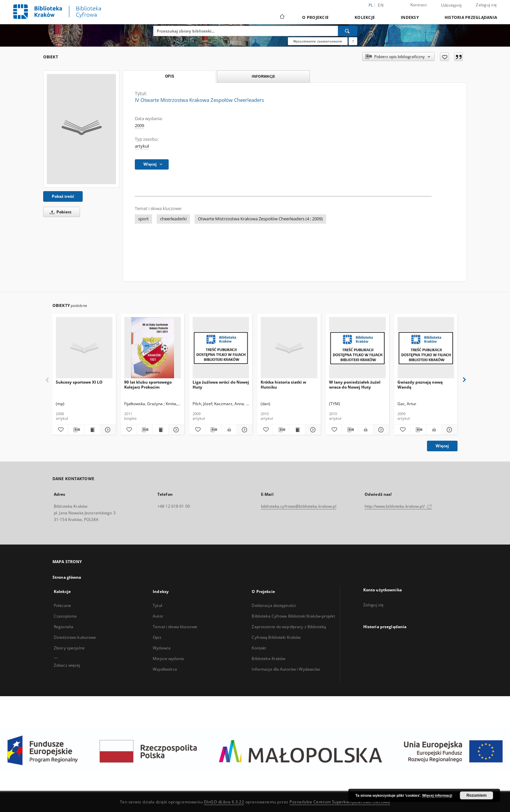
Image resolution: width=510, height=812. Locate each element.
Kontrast (419, 5)
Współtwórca (165, 669)
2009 (139, 126)
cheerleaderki (173, 219)
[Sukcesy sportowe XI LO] (84, 348)
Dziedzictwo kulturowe (75, 637)
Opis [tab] (170, 76)
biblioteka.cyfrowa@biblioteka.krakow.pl (299, 506)
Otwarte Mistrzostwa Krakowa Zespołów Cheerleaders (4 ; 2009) (260, 219)
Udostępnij (451, 5)
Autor (158, 616)
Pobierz (59, 212)
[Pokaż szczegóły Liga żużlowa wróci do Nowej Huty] (244, 430)
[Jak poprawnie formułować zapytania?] (353, 41)
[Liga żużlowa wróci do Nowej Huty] (221, 348)
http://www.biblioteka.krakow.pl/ (398, 506)
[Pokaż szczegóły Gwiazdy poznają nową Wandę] (449, 430)
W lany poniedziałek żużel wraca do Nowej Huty (355, 384)
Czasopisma (65, 616)
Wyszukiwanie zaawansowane (318, 41)
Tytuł (157, 605)
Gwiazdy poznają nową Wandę (420, 384)
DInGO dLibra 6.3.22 (224, 802)
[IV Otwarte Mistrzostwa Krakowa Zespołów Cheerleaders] (81, 129)
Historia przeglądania (471, 17)
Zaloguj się (486, 5)
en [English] (381, 5)
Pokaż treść (63, 196)
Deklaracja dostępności (274, 605)
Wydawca (162, 648)
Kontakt (259, 648)
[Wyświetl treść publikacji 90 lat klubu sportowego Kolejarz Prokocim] (161, 430)
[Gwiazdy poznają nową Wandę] (426, 348)
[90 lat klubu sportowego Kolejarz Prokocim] (153, 348)
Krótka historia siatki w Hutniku (283, 384)
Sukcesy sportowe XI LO (79, 382)
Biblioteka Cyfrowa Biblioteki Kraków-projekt (293, 616)
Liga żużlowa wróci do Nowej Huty (221, 384)
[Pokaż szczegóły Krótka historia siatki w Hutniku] (312, 430)
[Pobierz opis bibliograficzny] (76, 430)
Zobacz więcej (67, 665)
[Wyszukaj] (348, 31)
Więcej (442, 446)
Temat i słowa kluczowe (175, 627)
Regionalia (64, 627)
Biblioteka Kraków (268, 659)
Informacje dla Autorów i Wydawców (286, 669)
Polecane (62, 605)
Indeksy (410, 17)
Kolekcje (365, 17)
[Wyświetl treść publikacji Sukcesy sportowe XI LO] (92, 430)
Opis (157, 637)
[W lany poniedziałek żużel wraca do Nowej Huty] (357, 348)
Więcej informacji (437, 795)
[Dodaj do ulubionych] (444, 57)
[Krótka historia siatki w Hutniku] (289, 348)
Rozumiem (477, 795)
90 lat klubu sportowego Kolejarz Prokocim (148, 384)
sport (143, 219)
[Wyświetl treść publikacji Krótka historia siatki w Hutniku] (297, 430)
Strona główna (67, 577)
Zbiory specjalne (69, 648)
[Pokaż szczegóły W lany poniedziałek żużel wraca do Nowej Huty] (380, 430)
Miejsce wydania (168, 659)
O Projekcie (315, 17)
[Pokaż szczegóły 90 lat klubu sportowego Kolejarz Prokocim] (175, 430)
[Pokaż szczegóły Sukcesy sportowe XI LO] (107, 430)
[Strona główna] (282, 17)
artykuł (142, 146)
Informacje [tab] (263, 76)
